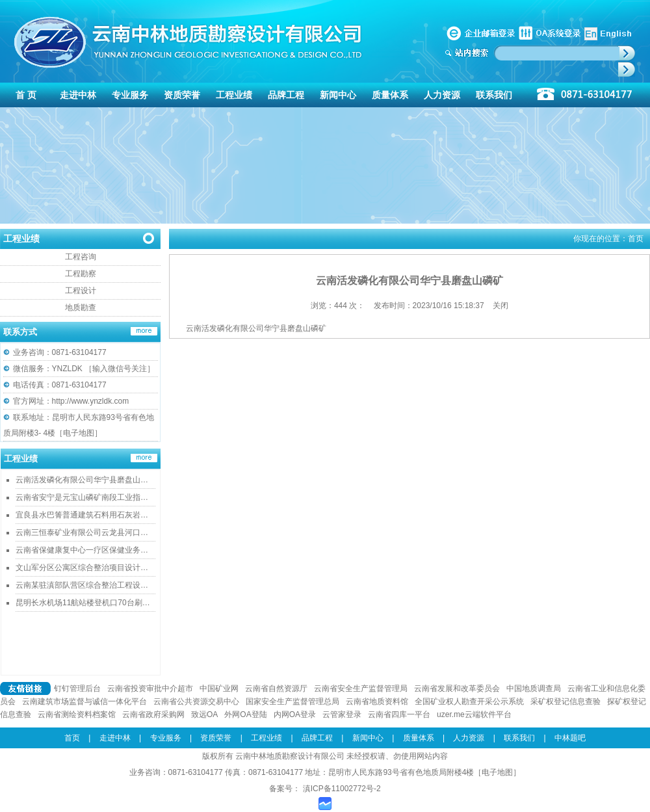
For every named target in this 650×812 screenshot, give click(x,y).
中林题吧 (570, 738)
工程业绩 (234, 95)
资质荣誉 (182, 95)
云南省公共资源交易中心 (196, 701)
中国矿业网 (219, 688)
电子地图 (79, 433)
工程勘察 (81, 274)
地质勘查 (81, 308)
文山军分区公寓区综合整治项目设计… (82, 568)
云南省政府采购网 (153, 714)
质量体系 (390, 95)
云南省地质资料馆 (377, 701)
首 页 (26, 95)
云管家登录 (342, 714)
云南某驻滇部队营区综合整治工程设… (82, 585)
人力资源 (442, 95)
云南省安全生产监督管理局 (361, 688)
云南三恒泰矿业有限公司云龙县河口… (82, 532)
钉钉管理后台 (77, 688)
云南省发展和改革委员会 (457, 688)
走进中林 (78, 95)
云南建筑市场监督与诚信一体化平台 (84, 701)
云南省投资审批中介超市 (150, 688)
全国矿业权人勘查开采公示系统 (469, 701)
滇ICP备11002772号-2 (340, 789)
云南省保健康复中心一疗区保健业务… (82, 550)
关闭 (500, 306)
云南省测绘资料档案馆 (77, 714)
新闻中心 (338, 95)
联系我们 (494, 95)
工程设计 (81, 291)
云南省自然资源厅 (276, 688)
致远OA (204, 714)
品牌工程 (286, 95)
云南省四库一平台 (399, 714)
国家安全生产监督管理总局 (292, 701)
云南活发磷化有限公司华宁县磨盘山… (82, 480)
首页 (636, 239)
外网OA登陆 (245, 714)
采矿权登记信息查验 (565, 701)
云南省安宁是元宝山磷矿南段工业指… (82, 497)
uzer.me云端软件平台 (474, 714)
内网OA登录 (295, 714)
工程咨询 (81, 257)
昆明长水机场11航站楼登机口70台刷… (83, 603)
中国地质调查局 (534, 688)
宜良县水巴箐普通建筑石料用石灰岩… (82, 515)
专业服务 (130, 95)
